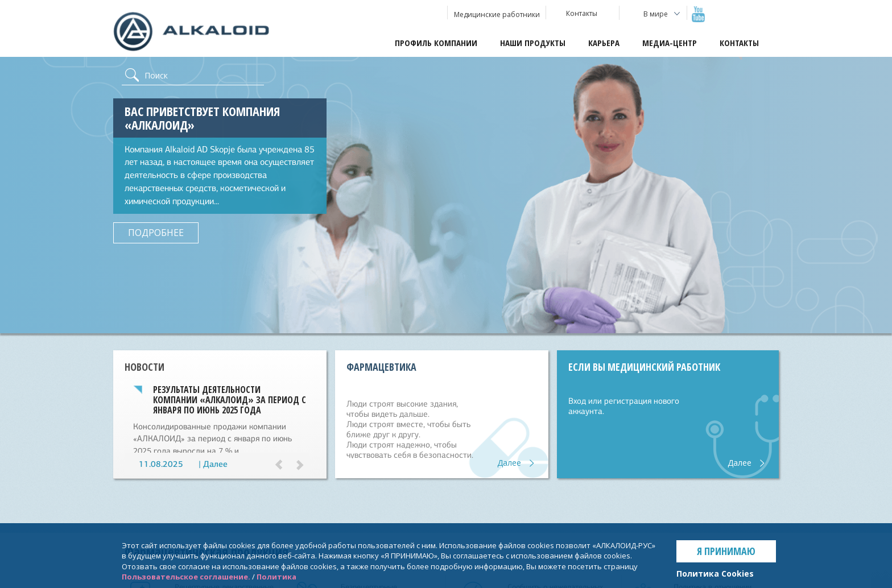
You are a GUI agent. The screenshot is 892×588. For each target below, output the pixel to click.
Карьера (604, 43)
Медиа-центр (670, 43)
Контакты (739, 43)
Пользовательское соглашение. (186, 577)
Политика (276, 577)
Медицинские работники (497, 15)
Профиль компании (436, 43)
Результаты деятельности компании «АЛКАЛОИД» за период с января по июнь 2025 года (230, 400)
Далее (215, 464)
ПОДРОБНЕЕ (156, 233)
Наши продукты (533, 43)
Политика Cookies (715, 573)
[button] (284, 466)
